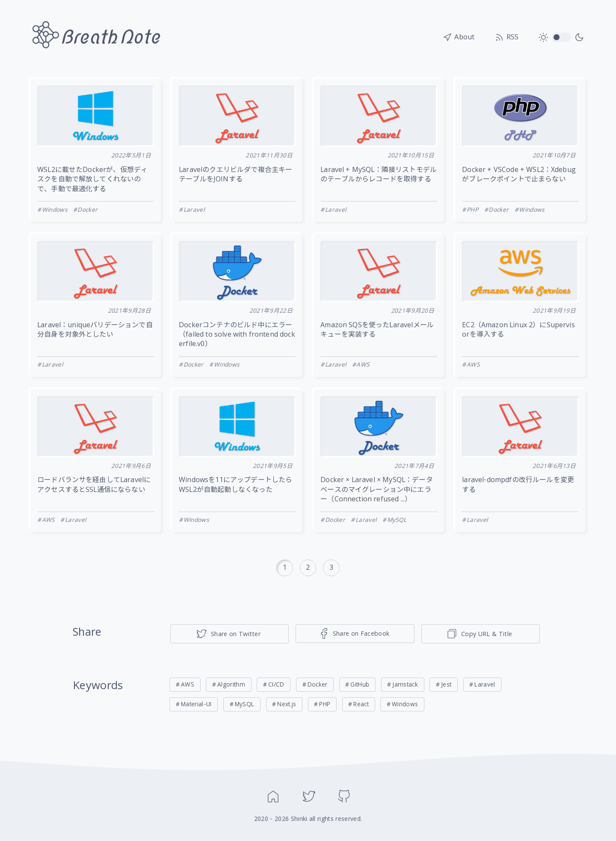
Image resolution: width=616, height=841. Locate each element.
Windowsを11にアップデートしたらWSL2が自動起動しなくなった (235, 485)
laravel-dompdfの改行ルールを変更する (518, 485)
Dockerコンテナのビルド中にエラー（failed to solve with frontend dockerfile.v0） (237, 335)
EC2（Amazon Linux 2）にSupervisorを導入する (518, 330)
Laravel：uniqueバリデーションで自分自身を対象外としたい (95, 330)
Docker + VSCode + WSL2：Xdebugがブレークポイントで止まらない (519, 175)
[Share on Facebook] (355, 634)
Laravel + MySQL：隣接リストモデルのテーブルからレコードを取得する (379, 175)
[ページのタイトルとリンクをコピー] (481, 634)
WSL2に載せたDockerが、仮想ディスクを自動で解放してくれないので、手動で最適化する (92, 180)
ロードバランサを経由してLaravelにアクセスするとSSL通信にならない (94, 485)
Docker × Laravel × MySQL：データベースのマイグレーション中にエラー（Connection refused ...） (376, 490)
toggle (561, 38)
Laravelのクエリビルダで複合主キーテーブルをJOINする (235, 175)
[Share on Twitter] (230, 634)
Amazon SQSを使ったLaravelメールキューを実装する (377, 330)
